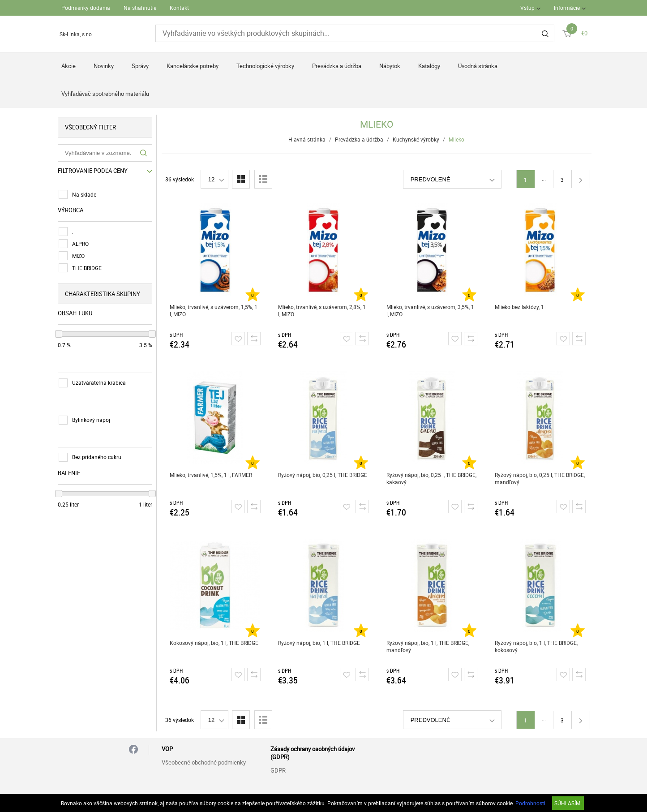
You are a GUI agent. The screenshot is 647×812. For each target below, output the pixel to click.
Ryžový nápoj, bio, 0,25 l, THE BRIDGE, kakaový (431, 478)
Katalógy (429, 66)
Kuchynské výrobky (416, 139)
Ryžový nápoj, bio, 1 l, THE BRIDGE (319, 643)
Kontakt (179, 8)
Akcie (69, 66)
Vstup (527, 8)
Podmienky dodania (86, 8)
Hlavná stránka (307, 139)
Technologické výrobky (265, 66)
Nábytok (390, 66)
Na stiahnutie (140, 8)
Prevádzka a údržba (337, 66)
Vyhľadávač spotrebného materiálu (105, 94)
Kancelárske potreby (193, 66)
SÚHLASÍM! (568, 803)
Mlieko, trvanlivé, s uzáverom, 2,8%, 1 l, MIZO (322, 310)
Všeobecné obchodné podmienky (204, 762)
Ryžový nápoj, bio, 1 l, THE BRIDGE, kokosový (536, 646)
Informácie (567, 8)
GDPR (278, 770)
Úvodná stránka (478, 66)
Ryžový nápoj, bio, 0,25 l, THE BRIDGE (323, 475)
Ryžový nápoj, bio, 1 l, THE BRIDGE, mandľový (428, 646)
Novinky (104, 66)
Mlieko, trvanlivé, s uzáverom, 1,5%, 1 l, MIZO (214, 310)
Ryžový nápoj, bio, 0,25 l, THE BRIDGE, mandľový (540, 478)
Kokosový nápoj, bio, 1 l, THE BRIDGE (214, 643)
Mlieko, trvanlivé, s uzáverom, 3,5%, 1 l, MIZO (430, 310)
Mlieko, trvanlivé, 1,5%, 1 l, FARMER (211, 475)
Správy (140, 66)
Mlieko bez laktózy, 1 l (521, 307)
